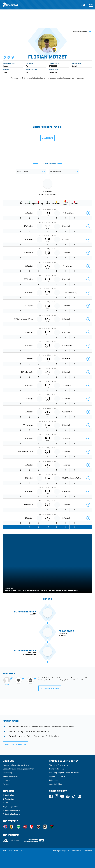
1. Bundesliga (8, 795)
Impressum (88, 851)
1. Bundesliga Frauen (11, 810)
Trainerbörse (54, 780)
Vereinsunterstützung (11, 776)
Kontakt (6, 784)
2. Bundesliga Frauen (11, 814)
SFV (4, 851)
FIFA (23, 851)
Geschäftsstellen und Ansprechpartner (18, 769)
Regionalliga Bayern (11, 806)
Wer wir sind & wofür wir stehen (16, 765)
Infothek (6, 780)
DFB (10, 851)
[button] (4, 57)
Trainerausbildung (56, 769)
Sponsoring (8, 773)
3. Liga (5, 803)
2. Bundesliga (8, 799)
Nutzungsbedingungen (61, 851)
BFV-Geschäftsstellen (58, 776)
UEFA (16, 851)
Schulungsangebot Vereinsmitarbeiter (64, 773)
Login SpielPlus (55, 784)
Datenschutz (77, 851)
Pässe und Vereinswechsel (60, 765)
